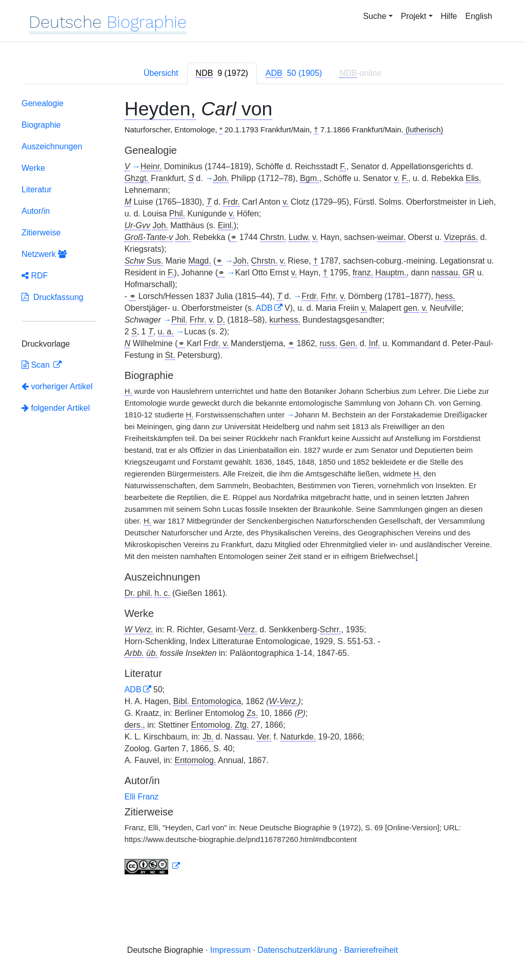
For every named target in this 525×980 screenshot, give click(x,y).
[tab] (222, 73)
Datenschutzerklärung (297, 950)
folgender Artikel (56, 408)
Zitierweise (41, 233)
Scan (37, 365)
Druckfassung (53, 297)
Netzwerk (44, 254)
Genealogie (43, 103)
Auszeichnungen (52, 146)
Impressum (230, 950)
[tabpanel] (262, 489)
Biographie (41, 125)
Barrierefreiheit (371, 950)
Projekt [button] (414, 16)
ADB (264, 308)
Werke (33, 168)
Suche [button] (375, 16)
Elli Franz (142, 797)
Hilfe (449, 16)
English (479, 16)
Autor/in (36, 211)
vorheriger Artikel (57, 386)
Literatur (37, 189)
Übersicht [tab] (161, 73)
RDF (35, 276)
